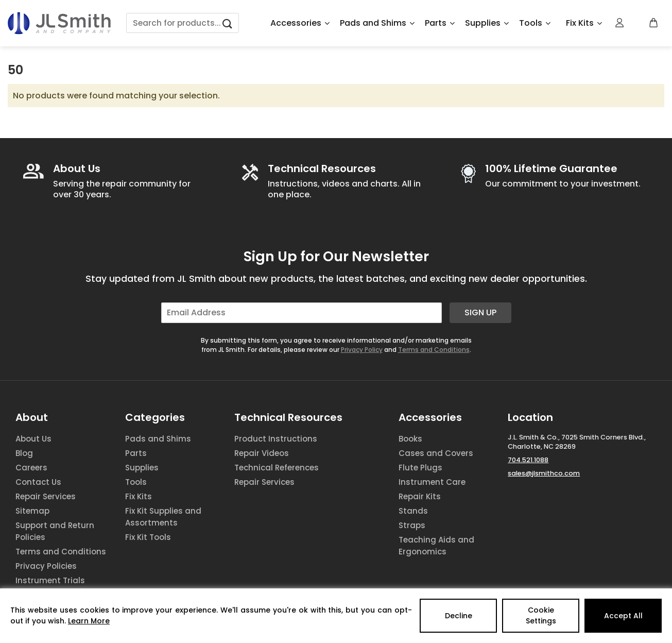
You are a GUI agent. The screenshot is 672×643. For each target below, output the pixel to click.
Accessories (300, 23)
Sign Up (480, 312)
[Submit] (228, 23)
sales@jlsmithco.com (544, 473)
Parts (440, 23)
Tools (535, 23)
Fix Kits (584, 23)
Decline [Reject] (459, 616)
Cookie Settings (541, 615)
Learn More (89, 621)
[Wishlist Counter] (637, 23)
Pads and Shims (377, 23)
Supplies (487, 23)
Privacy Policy (362, 350)
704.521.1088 (528, 460)
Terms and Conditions (434, 350)
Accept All (623, 616)
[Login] (620, 23)
